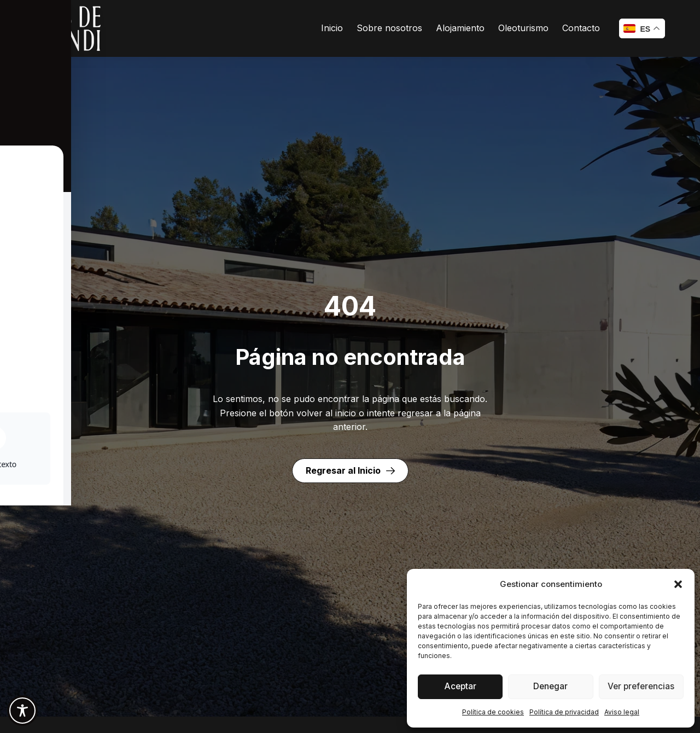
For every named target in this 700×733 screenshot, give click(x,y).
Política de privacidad (564, 712)
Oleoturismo (523, 28)
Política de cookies (493, 712)
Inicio (332, 28)
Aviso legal (622, 712)
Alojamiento (460, 28)
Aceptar (460, 687)
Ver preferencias (641, 687)
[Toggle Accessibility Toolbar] (22, 711)
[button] (678, 584)
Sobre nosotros (389, 28)
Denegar (551, 687)
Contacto (581, 28)
